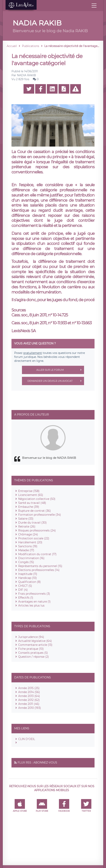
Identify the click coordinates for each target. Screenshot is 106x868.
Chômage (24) (28, 534)
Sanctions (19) (28, 546)
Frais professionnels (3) (34, 594)
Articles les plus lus (31, 606)
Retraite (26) (27, 527)
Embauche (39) (29, 507)
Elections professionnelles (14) (39, 570)
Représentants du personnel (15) (40, 566)
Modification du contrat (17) (37, 554)
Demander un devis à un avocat (56, 381)
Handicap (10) (27, 578)
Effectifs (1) (26, 598)
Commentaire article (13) (35, 645)
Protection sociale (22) (34, 538)
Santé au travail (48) (32, 503)
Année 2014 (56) (29, 692)
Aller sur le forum (60, 370)
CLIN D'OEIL (27, 739)
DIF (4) (23, 590)
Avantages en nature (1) (34, 602)
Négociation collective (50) (37, 499)
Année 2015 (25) (29, 688)
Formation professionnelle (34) (40, 515)
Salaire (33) (26, 519)
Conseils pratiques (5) (33, 653)
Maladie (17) (26, 550)
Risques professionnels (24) (37, 530)
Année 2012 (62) (29, 700)
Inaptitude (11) (28, 574)
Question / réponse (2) (34, 657)
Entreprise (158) (29, 491)
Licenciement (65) (31, 495)
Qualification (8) (29, 582)
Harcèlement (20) (30, 542)
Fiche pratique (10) (31, 649)
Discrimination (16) (31, 558)
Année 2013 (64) (29, 696)
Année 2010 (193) (30, 708)
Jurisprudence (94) (31, 637)
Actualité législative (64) (35, 641)
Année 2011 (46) (29, 704)
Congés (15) (26, 562)
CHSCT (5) (25, 586)
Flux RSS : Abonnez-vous (37, 763)
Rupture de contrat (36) (35, 511)
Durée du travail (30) (32, 523)
